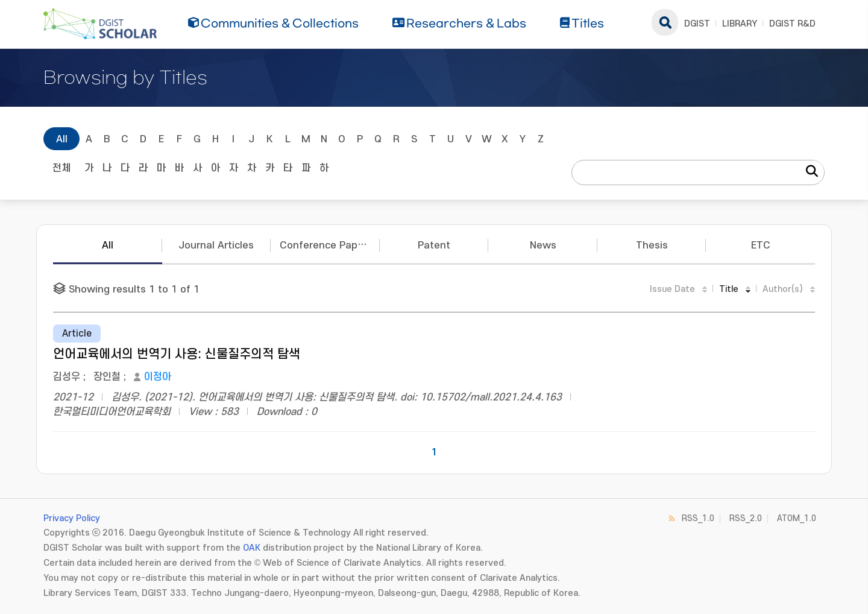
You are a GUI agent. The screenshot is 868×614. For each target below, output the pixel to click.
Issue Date (672, 289)
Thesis (652, 245)
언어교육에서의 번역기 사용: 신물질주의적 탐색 (177, 354)
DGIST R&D (792, 24)
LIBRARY (740, 24)
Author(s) (783, 289)
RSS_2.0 (746, 518)
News (543, 245)
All (62, 139)
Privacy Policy (72, 518)
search (665, 22)
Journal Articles (216, 245)
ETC (761, 245)
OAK (252, 548)
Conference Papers (326, 245)
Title (729, 289)
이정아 (158, 377)
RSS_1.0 (698, 518)
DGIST (697, 24)
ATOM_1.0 (797, 518)
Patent (434, 245)
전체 (61, 168)
